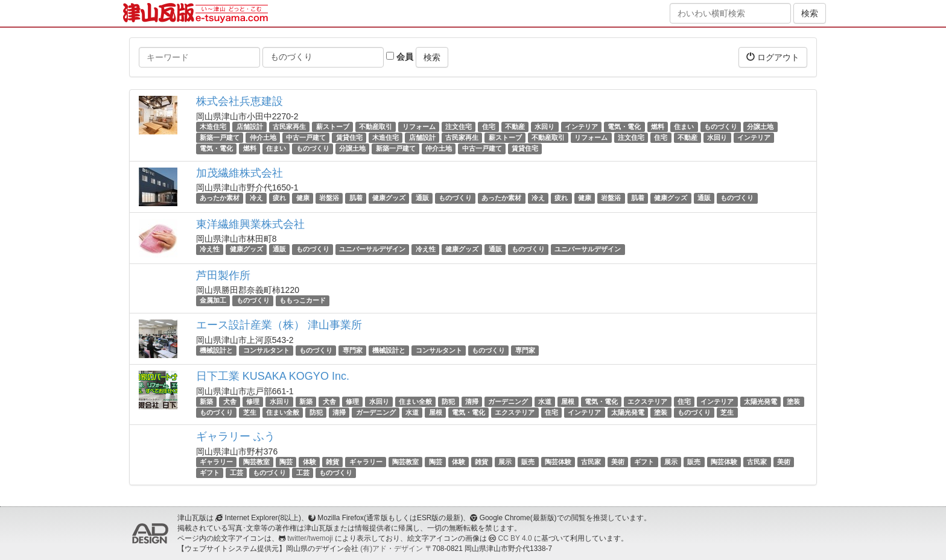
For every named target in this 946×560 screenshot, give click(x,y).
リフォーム (419, 127)
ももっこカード (303, 301)
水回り (544, 127)
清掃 (472, 401)
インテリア (581, 127)
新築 (206, 401)
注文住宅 (459, 127)
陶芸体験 (558, 462)
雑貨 (332, 462)
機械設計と (216, 350)
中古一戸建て (306, 137)
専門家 (353, 350)
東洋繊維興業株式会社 (250, 224)
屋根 (568, 401)
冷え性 (210, 250)
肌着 (356, 198)
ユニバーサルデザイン (372, 250)
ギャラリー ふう (236, 436)
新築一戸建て (220, 137)
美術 (618, 462)
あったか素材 (220, 198)
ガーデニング (508, 401)
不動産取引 (376, 127)
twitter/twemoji (310, 538)
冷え (256, 198)
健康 (303, 198)
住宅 (489, 127)
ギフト (644, 462)
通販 (422, 198)
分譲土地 (760, 127)
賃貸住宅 (349, 137)
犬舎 (230, 401)
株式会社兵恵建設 (240, 101)
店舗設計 (250, 127)
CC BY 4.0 (515, 538)
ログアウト (773, 57)
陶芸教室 (256, 462)
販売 (528, 462)
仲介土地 (263, 137)
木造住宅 (213, 127)
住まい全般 (415, 401)
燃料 (658, 127)
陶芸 (286, 462)
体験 (310, 462)
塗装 (793, 401)
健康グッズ (389, 198)
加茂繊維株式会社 (240, 173)
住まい (684, 127)
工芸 (237, 473)
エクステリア (647, 401)
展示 (505, 462)
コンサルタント (266, 350)
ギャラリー (216, 462)
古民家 (591, 462)
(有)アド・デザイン (392, 549)
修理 (253, 401)
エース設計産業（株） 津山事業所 (279, 325)
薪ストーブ (333, 127)
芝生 (250, 412)
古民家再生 (289, 127)
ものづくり (721, 127)
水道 (545, 401)
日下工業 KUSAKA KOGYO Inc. (273, 376)
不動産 (515, 127)
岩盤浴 (329, 198)
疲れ (279, 198)
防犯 (448, 401)
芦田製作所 (223, 275)
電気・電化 (624, 127)
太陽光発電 (760, 401)
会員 (400, 57)
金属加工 (213, 301)
